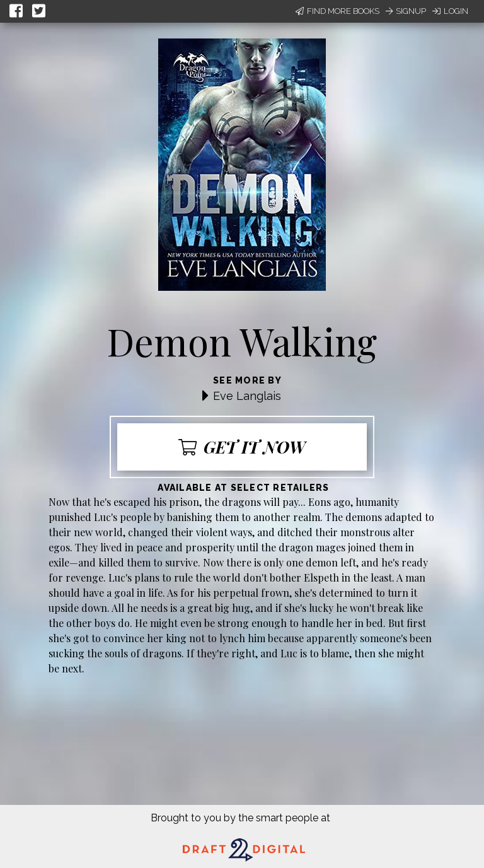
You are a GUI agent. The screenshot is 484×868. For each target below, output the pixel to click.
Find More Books (337, 11)
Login (450, 11)
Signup (406, 11)
